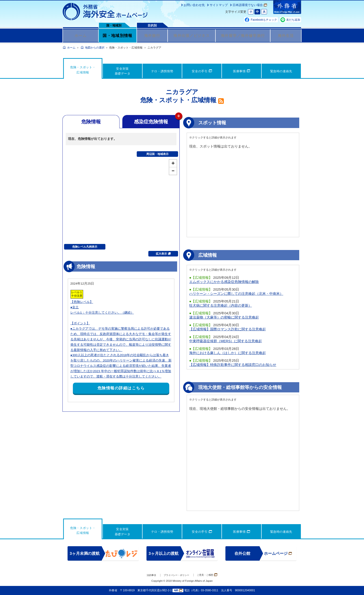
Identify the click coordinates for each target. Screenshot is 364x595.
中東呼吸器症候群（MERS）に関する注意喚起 (226, 341)
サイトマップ (219, 5)
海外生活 (286, 36)
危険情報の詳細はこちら (121, 388)
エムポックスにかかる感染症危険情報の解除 (224, 282)
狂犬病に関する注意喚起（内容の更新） (221, 305)
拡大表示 (163, 254)
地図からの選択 (95, 48)
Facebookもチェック (264, 20)
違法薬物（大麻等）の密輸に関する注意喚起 (224, 317)
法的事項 (145, 575)
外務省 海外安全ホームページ (105, 12)
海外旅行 (152, 36)
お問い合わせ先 (194, 5)
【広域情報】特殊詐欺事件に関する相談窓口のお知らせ (233, 365)
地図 (178, 590)
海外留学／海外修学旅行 (243, 36)
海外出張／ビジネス (192, 36)
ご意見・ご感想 (212, 575)
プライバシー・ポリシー (175, 575)
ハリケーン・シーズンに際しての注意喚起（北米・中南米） (236, 294)
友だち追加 (293, 20)
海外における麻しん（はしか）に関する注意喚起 (227, 353)
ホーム (81, 36)
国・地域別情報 (117, 36)
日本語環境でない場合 (250, 5)
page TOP (354, 585)
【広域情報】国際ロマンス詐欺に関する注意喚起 (227, 329)
